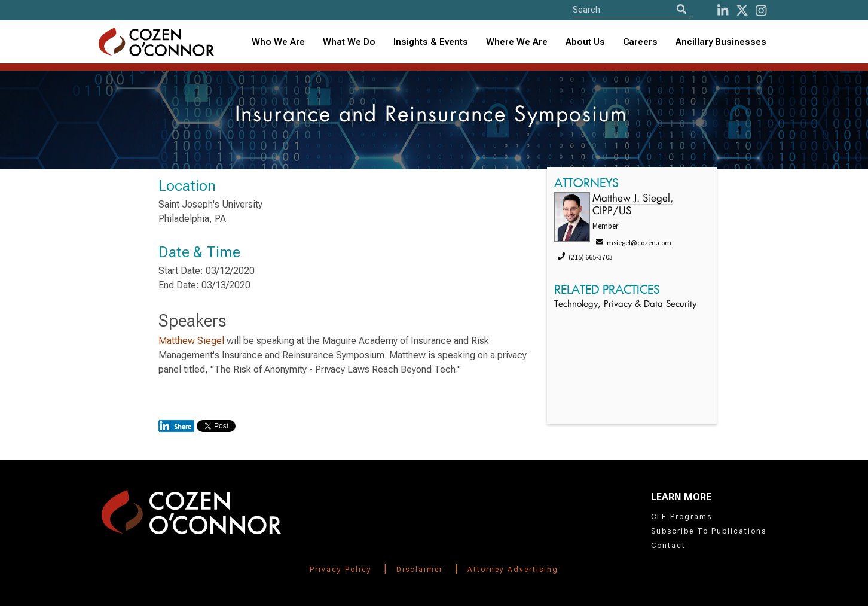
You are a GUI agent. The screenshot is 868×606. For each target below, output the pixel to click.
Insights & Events (431, 42)
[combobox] (431, 42)
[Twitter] (742, 10)
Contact (668, 546)
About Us (585, 42)
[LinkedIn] (723, 10)
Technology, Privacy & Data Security (625, 305)
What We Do (349, 42)
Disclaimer (420, 570)
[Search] (681, 9)
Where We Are (517, 42)
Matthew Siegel (192, 341)
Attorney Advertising (513, 570)
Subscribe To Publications (709, 531)
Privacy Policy (341, 570)
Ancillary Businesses (721, 42)
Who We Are (278, 42)
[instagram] (761, 10)
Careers (640, 42)
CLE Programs (681, 517)
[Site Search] (632, 9)
